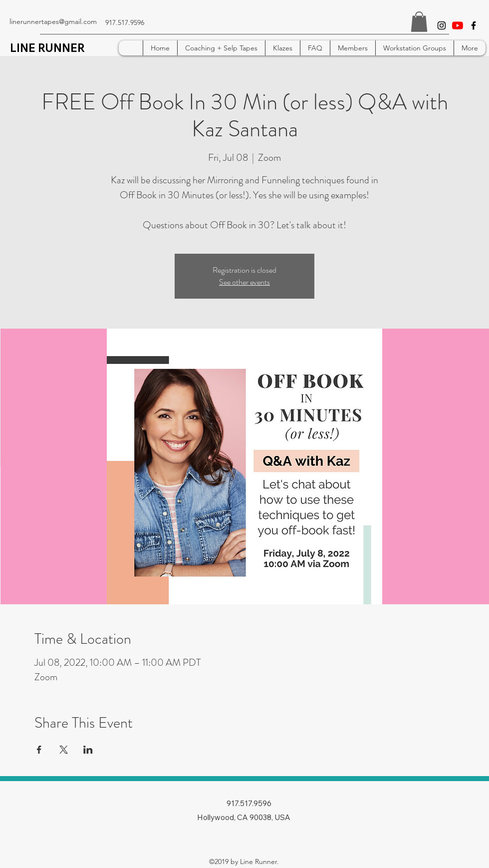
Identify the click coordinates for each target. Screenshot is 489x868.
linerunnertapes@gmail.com (53, 21)
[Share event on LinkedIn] (88, 750)
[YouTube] (458, 25)
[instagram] (442, 25)
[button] (419, 22)
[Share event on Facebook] (39, 750)
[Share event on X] (64, 750)
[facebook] (474, 25)
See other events (244, 282)
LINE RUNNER (47, 48)
